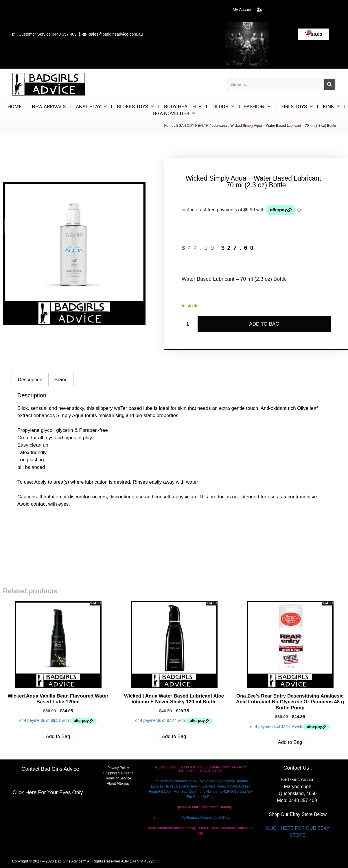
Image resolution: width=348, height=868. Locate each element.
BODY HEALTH (183, 107)
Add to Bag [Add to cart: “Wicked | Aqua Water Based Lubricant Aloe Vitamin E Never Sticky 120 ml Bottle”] (174, 736)
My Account (247, 10)
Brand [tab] (61, 380)
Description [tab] (30, 380)
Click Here (24, 792)
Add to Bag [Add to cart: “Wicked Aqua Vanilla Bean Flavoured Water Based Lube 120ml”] (58, 736)
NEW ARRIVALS (49, 107)
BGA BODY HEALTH (192, 126)
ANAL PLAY (91, 107)
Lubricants (219, 126)
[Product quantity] (190, 324)
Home (169, 126)
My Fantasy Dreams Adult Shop (206, 818)
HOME (15, 107)
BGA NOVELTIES (174, 113)
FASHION (257, 107)
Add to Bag (264, 324)
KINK (331, 107)
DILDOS (223, 107)
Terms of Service (118, 778)
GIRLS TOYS (297, 107)
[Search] (330, 84)
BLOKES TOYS (135, 107)
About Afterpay (118, 783)
